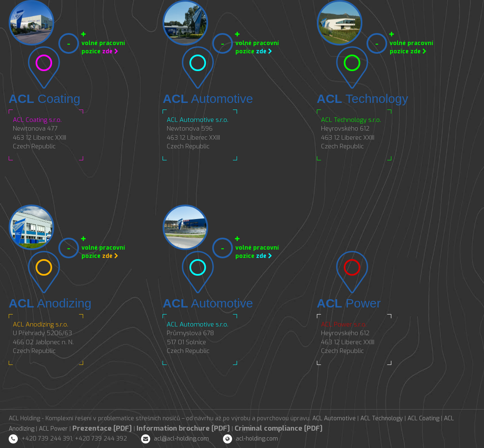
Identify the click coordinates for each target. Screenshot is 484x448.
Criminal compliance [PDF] (279, 428)
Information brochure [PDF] (183, 428)
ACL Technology (382, 418)
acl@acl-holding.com (181, 439)
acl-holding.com (257, 439)
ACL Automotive (334, 418)
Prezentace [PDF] (102, 428)
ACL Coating (423, 418)
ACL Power (53, 429)
